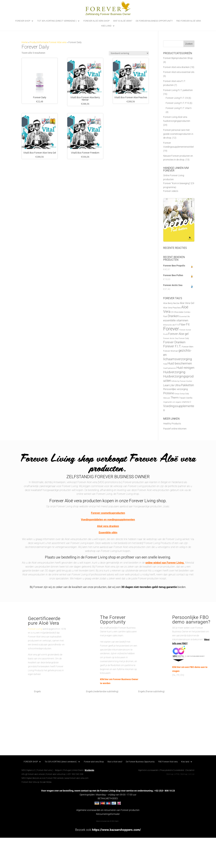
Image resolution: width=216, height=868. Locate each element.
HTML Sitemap (181, 774)
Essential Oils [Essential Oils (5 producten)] (185, 317)
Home (25, 42)
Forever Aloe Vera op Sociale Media (36, 782)
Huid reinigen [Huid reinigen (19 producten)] (185, 368)
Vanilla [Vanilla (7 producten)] (189, 398)
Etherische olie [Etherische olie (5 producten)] (169, 325)
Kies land (106, 26)
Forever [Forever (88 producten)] (171, 329)
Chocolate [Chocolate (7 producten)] (179, 312)
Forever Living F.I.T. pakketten (178, 90)
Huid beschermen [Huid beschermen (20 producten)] (180, 363)
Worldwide (89, 770)
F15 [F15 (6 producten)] (177, 325)
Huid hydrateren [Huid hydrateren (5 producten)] (170, 368)
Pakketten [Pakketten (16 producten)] (187, 385)
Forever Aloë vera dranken (176, 67)
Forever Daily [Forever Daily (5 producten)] (184, 338)
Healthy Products (172, 424)
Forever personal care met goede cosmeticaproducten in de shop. (178, 134)
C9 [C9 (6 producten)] (172, 312)
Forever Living (35, 629)
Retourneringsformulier (108, 814)
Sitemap (170, 774)
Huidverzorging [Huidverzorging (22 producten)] (174, 372)
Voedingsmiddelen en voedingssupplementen (108, 520)
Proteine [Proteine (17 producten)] (169, 393)
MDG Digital (26, 778)
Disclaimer (190, 770)
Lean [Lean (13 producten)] (166, 385)
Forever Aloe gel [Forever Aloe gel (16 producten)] (178, 334)
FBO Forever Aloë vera (189, 21)
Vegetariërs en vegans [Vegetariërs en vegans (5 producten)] (172, 402)
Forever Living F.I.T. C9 (177, 98)
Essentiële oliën (108, 533)
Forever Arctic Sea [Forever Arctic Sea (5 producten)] (171, 338)
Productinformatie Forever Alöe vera (48, 42)
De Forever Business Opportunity (154, 21)
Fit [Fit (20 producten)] (188, 324)
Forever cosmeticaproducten (108, 513)
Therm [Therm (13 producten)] (175, 398)
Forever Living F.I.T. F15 (177, 103)
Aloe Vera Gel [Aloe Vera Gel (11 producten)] (187, 303)
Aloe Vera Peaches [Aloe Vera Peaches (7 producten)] (172, 308)
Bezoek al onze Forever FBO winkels (48, 778)
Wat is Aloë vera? (123, 21)
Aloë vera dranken (108, 526)
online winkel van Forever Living (165, 563)
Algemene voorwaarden (148, 770)
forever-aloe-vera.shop (56, 774)
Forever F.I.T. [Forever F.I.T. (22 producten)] (172, 346)
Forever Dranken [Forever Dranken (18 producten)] (174, 342)
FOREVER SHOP (23, 21)
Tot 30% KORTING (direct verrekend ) (57, 21)
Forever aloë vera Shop (96, 21)
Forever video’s (171, 191)
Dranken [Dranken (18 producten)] (173, 316)
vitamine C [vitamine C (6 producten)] (186, 402)
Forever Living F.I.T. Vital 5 (179, 108)
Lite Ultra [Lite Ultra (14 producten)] (175, 385)
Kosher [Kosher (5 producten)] (189, 381)
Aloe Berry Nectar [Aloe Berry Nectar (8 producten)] (171, 303)
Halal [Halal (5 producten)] (165, 364)
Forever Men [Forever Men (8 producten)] (188, 347)
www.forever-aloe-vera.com (77, 778)
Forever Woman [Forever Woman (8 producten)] (171, 351)
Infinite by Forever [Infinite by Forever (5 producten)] (179, 381)
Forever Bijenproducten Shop (178, 58)
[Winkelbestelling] (129, 53)
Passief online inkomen (175, 429)
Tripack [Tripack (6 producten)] (182, 398)
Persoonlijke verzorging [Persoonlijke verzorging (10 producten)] (175, 389)
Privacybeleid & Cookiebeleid (172, 770)
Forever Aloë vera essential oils (179, 72)
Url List (192, 774)
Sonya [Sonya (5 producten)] (177, 394)
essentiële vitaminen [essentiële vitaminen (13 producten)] (176, 320)
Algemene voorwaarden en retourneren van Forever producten (108, 810)
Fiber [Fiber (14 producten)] (182, 324)
